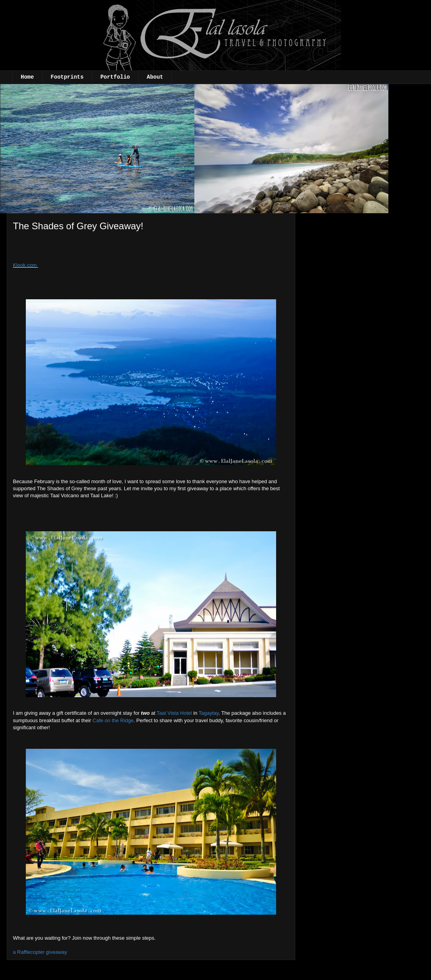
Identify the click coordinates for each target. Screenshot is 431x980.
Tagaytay (209, 713)
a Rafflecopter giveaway (40, 952)
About (155, 77)
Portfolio (115, 77)
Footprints (67, 77)
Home (27, 77)
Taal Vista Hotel (174, 713)
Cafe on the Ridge (113, 720)
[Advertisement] (77, 249)
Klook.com (25, 265)
